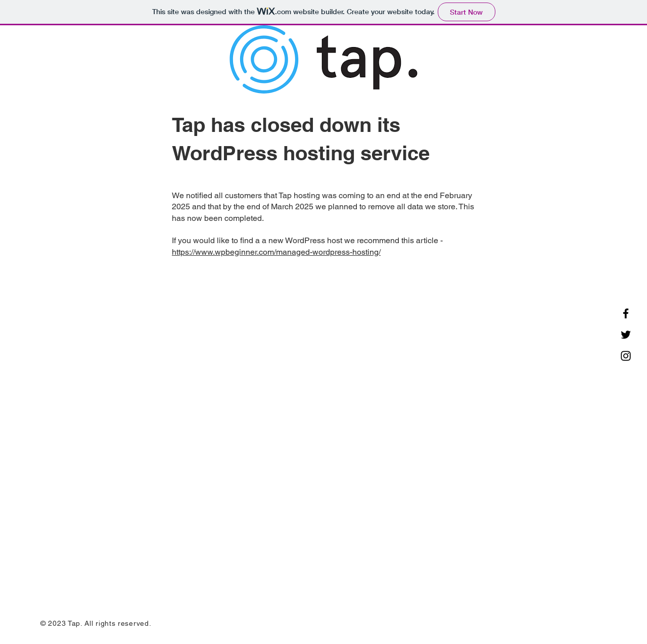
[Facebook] (626, 313)
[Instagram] (626, 356)
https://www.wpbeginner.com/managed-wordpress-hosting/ (276, 252)
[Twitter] (626, 335)
